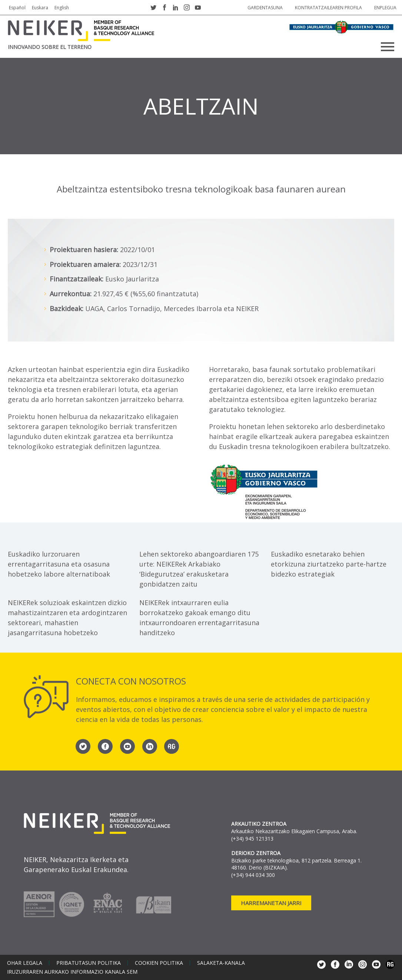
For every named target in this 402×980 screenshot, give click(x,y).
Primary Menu (388, 47)
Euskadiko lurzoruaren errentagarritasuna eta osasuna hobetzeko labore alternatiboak (59, 564)
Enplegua (385, 8)
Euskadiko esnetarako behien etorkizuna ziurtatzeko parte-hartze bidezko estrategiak (329, 564)
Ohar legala (25, 963)
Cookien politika (159, 963)
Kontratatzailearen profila (328, 8)
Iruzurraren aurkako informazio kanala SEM (72, 972)
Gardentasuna (265, 8)
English (62, 8)
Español (17, 8)
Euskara (40, 8)
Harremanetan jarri (271, 903)
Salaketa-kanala (221, 963)
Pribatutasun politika (89, 963)
